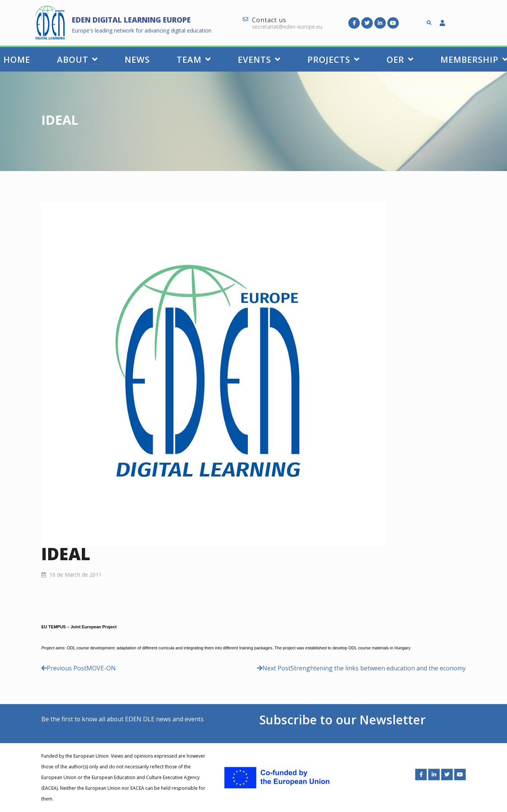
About (77, 59)
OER (400, 59)
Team (194, 59)
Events (259, 59)
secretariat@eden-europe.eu (287, 27)
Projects (334, 59)
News (137, 59)
